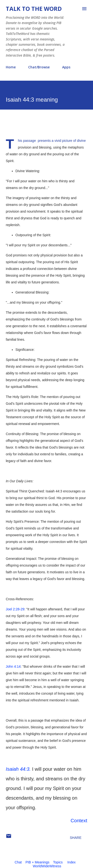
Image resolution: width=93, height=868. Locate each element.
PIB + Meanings (37, 862)
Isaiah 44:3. (18, 769)
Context (79, 821)
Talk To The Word (34, 9)
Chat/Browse (39, 67)
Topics (58, 862)
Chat (18, 862)
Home (11, 67)
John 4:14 (13, 666)
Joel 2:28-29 (15, 609)
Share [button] (76, 838)
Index (71, 862)
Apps (66, 67)
